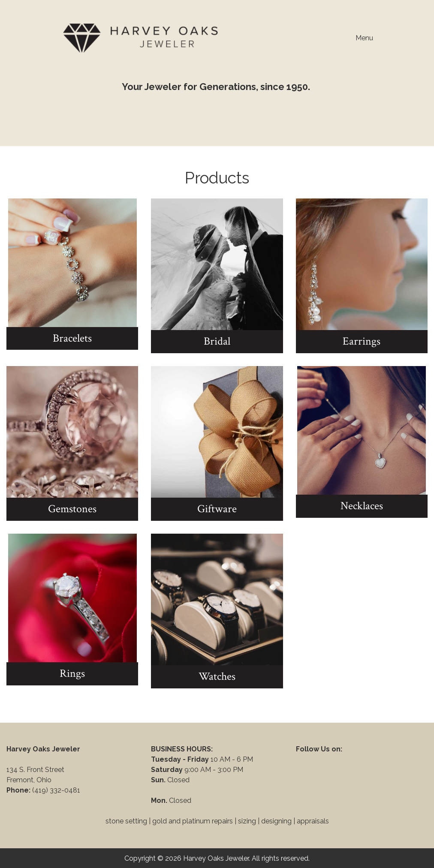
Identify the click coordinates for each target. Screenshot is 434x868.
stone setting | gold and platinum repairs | (171, 821)
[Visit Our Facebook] (303, 759)
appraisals (313, 821)
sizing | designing (265, 821)
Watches (217, 676)
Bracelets (72, 338)
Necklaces (362, 506)
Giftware (217, 509)
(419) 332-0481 (57, 790)
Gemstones (72, 509)
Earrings (362, 341)
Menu (360, 38)
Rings (72, 673)
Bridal (217, 341)
